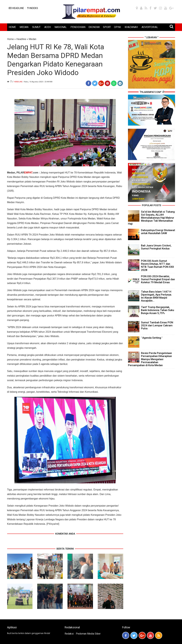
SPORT (107, 27)
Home (10, 39)
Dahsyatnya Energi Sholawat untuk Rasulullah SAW (158, 232)
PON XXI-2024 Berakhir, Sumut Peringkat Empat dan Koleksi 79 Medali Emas (158, 279)
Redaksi (69, 634)
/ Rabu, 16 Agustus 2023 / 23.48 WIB (38, 82)
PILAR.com (27, 173)
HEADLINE (16, 8)
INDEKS (33, 8)
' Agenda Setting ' (152, 338)
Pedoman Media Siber (88, 634)
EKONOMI (94, 27)
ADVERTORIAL (150, 27)
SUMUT (36, 27)
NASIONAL (61, 27)
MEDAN (24, 27)
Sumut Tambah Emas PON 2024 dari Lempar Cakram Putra (157, 325)
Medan (32, 39)
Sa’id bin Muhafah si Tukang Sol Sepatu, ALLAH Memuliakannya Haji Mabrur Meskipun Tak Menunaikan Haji (151, 218)
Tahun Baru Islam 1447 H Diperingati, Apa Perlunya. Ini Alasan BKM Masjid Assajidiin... (156, 296)
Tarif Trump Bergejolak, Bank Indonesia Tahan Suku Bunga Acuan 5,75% (158, 310)
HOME (12, 27)
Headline (21, 39)
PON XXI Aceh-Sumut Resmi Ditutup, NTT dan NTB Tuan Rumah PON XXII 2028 (157, 265)
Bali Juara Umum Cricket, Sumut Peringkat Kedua (156, 247)
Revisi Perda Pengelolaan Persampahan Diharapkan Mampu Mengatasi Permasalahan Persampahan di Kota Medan (150, 359)
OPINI (117, 27)
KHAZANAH (131, 27)
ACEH (48, 27)
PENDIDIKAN (78, 27)
